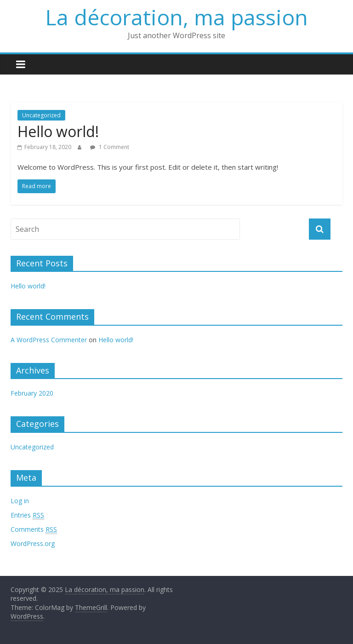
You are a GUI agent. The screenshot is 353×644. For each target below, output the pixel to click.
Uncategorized (41, 115)
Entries (27, 515)
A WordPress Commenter (49, 340)
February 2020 (32, 393)
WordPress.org (33, 543)
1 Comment (110, 147)
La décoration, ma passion (177, 17)
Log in (20, 501)
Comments (34, 529)
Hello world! (58, 131)
